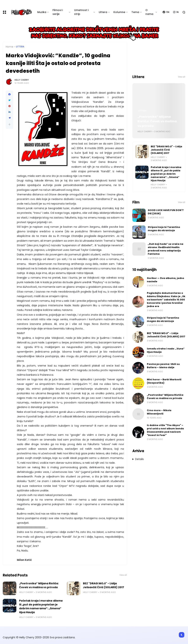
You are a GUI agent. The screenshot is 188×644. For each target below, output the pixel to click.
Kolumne (119, 12)
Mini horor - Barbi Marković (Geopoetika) (164, 381)
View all (123, 575)
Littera (103, 12)
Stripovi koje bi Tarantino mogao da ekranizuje (164, 229)
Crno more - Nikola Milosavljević (159, 412)
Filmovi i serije (58, 12)
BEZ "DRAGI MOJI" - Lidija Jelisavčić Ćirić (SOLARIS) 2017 (104, 585)
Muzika (42, 12)
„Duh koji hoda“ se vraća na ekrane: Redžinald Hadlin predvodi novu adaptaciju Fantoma (166, 249)
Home (10, 47)
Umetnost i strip (81, 12)
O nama (149, 12)
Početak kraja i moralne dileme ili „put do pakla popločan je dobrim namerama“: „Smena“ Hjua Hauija (41, 606)
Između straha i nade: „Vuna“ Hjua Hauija (166, 350)
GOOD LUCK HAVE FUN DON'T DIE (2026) (166, 212)
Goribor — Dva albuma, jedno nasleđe (166, 280)
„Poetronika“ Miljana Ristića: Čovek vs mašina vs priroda (39, 585)
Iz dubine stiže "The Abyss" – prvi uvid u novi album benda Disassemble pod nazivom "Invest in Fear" (165, 430)
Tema (135, 12)
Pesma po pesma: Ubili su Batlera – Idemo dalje (163, 366)
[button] (9, 124)
